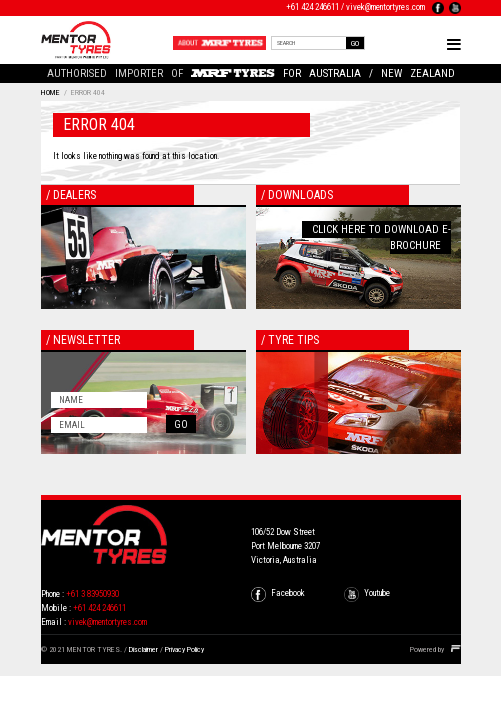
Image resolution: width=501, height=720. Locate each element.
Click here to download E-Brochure (381, 237)
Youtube (377, 593)
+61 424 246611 (312, 7)
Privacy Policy (184, 649)
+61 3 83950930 (92, 594)
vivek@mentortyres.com (385, 7)
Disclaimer (143, 649)
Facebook (288, 593)
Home (50, 92)
